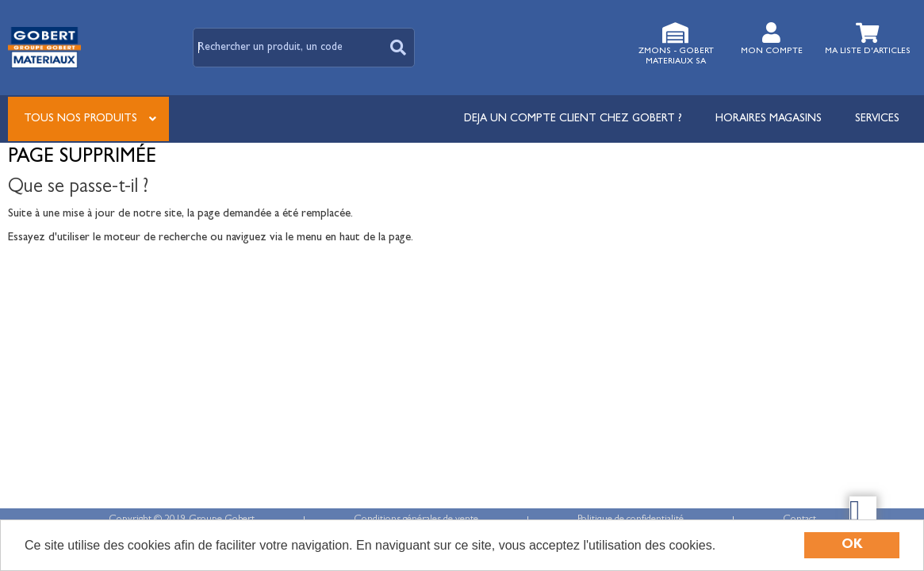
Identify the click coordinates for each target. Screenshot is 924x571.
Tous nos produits (81, 119)
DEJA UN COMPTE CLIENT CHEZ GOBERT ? (573, 119)
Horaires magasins (769, 119)
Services (877, 119)
